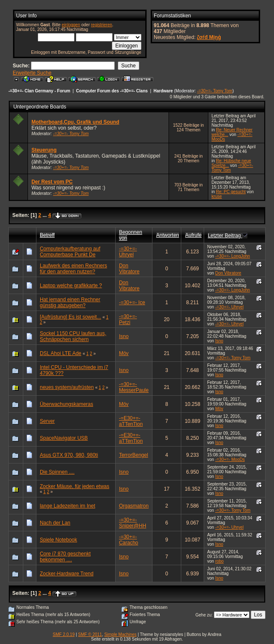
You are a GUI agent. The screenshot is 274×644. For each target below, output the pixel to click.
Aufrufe (193, 235)
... (45, 215)
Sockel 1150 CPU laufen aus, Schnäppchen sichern (73, 336)
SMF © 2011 (90, 634)
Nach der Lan (55, 523)
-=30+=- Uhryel (128, 252)
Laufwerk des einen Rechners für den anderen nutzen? (73, 269)
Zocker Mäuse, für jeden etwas (75, 486)
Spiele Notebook (58, 540)
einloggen (71, 25)
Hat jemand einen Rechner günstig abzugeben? (70, 303)
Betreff (47, 235)
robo (219, 561)
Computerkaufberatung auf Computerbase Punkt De (70, 252)
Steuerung (44, 150)
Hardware (163, 91)
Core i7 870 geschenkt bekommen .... (65, 557)
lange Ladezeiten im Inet (68, 506)
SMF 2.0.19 (64, 634)
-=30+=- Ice (132, 303)
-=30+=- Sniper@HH (133, 523)
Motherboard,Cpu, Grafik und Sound (75, 122)
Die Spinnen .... (57, 472)
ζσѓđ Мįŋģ (209, 37)
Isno (124, 336)
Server (47, 421)
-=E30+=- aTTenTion (131, 421)
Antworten (168, 235)
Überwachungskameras (66, 404)
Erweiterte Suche (32, 73)
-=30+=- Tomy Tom (214, 91)
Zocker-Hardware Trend (67, 574)
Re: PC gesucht (231, 192)
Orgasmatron (134, 506)
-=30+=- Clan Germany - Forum (39, 91)
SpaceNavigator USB (64, 438)
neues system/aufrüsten (67, 387)
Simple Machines (120, 634)
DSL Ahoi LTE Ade (61, 353)
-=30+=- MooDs (230, 459)
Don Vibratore (129, 269)
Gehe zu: (204, 615)
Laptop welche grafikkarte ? (71, 286)
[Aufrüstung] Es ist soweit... (71, 317)
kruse (216, 196)
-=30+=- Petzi (128, 319)
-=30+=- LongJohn (232, 256)
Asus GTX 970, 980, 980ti (69, 455)
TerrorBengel (134, 455)
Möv (124, 353)
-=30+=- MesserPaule (134, 387)
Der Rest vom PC (52, 182)
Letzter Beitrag (228, 236)
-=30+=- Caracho (129, 540)
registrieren (102, 25)
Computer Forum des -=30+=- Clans (112, 91)
